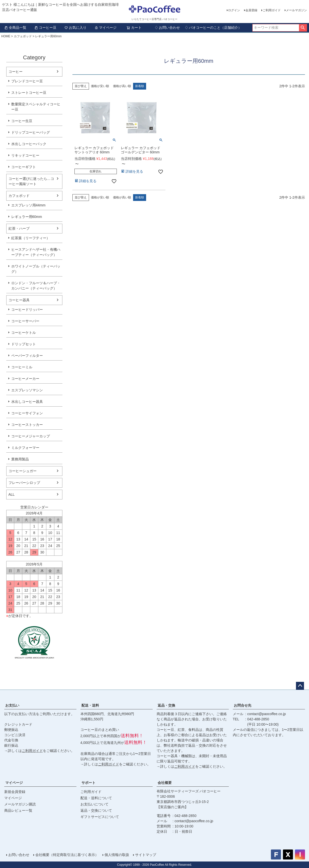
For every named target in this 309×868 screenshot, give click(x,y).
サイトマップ (146, 855)
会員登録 (251, 10)
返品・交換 (166, 705)
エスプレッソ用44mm (28, 205)
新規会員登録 (15, 792)
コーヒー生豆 (22, 121)
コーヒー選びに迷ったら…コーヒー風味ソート (31, 181)
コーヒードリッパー (27, 310)
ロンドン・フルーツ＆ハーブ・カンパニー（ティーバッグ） (36, 286)
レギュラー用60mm (27, 217)
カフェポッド (23, 36)
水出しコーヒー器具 (27, 402)
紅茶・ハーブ (19, 228)
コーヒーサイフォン (27, 413)
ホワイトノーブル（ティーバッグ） (36, 269)
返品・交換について (96, 810)
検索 (303, 28)
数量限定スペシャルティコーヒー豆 (36, 107)
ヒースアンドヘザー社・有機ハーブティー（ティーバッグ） (36, 252)
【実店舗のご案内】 (172, 807)
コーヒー (16, 72)
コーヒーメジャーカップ (31, 436)
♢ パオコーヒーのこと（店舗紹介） (213, 28)
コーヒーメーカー (25, 379)
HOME (6, 36)
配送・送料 (90, 705)
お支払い (12, 705)
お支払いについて (94, 804)
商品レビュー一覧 (18, 810)
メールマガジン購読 (20, 804)
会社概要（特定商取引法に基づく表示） (67, 855)
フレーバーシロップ (24, 483)
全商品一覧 (15, 28)
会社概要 (165, 783)
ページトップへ (300, 686)
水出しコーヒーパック (29, 144)
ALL (12, 494)
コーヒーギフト (24, 167)
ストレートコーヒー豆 (29, 93)
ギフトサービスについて (100, 817)
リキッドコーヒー (25, 155)
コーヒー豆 (45, 28)
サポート (88, 783)
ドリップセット (24, 344)
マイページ (106, 28)
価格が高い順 (122, 86)
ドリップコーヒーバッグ (31, 132)
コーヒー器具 (19, 300)
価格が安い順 (100, 86)
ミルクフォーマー (25, 448)
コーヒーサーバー (25, 321)
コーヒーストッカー (27, 425)
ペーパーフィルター (27, 356)
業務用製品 (20, 459)
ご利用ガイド (272, 10)
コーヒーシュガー (23, 471)
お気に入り (75, 28)
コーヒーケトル (24, 333)
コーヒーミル (22, 367)
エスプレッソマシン (27, 390)
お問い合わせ (19, 855)
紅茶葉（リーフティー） (31, 238)
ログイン (234, 10)
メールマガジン (296, 10)
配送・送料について (96, 798)
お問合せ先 (243, 705)
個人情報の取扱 (117, 855)
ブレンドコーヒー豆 (27, 81)
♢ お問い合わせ (167, 28)
